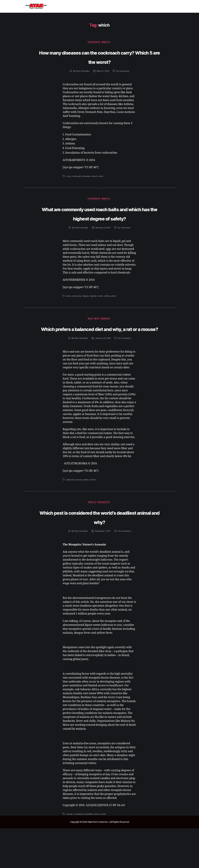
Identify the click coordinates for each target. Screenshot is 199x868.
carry (69, 186)
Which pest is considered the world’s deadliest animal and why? (99, 551)
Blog (93, 6)
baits (69, 316)
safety (108, 316)
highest (94, 316)
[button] (73, 6)
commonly (77, 316)
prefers (87, 509)
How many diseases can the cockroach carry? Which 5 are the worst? (100, 62)
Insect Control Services (73, 6)
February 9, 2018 (103, 248)
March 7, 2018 (103, 81)
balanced (71, 509)
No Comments (124, 81)
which (95, 186)
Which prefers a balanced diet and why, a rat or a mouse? (99, 353)
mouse (79, 509)
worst (101, 186)
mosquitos (105, 533)
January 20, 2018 (103, 368)
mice (89, 339)
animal (69, 854)
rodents (107, 339)
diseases (87, 186)
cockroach (94, 43)
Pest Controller (82, 81)
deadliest (89, 854)
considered (79, 854)
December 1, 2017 (103, 571)
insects (108, 43)
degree (86, 316)
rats (97, 339)
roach (101, 316)
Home (53, 6)
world (104, 854)
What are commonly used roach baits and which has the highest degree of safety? (99, 228)
